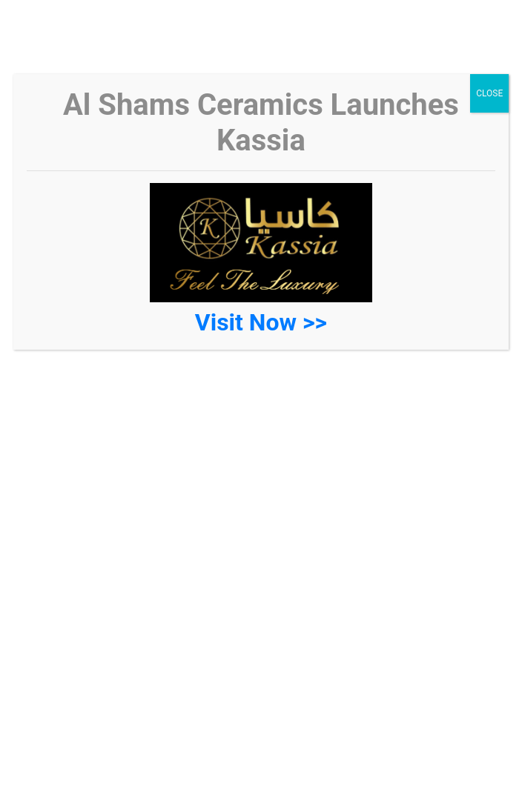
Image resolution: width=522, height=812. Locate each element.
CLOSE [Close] (489, 93)
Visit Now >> (261, 322)
